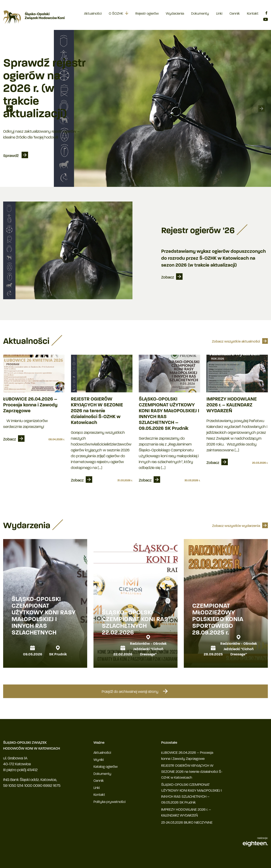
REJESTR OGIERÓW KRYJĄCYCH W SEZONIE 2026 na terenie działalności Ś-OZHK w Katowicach (97, 411)
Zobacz (168, 278)
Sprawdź (11, 156)
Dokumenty (200, 14)
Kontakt (253, 14)
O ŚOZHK (116, 14)
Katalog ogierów (106, 767)
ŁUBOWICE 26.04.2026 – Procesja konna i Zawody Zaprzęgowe (30, 405)
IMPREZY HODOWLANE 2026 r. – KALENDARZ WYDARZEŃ (232, 405)
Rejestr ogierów (147, 14)
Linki (219, 14)
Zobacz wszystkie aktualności (236, 342)
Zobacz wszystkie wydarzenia (236, 526)
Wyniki (99, 760)
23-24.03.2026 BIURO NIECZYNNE (187, 823)
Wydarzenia (175, 14)
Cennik (235, 14)
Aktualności (93, 14)
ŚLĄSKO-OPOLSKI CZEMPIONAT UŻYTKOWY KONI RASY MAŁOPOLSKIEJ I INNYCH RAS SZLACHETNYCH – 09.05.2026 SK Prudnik (169, 414)
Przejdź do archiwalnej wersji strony (136, 691)
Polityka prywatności (110, 802)
